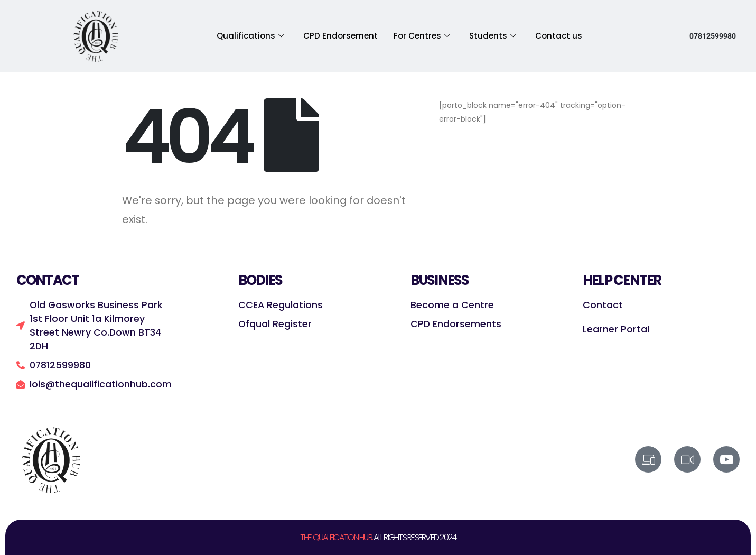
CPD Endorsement (340, 36)
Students (493, 36)
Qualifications (250, 36)
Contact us (559, 36)
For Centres (422, 36)
